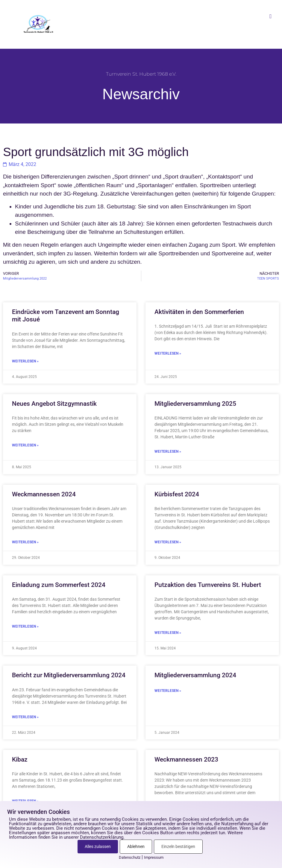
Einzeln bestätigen (178, 846)
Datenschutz (130, 857)
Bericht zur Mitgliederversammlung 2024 (69, 675)
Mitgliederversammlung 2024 (195, 675)
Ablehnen (136, 846)
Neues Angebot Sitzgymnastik (54, 404)
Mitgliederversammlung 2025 (195, 404)
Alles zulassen (98, 846)
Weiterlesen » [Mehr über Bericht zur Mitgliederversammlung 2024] (25, 717)
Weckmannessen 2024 (44, 494)
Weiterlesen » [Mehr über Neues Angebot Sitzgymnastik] (25, 445)
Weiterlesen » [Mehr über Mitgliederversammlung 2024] (168, 691)
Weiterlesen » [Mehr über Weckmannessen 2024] (25, 542)
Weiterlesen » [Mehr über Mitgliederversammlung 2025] (168, 451)
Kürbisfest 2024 (177, 494)
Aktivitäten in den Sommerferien (199, 312)
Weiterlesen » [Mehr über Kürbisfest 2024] (168, 542)
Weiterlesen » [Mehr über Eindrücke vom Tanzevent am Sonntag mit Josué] (25, 361)
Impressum (154, 857)
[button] (271, 16)
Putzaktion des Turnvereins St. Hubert (208, 585)
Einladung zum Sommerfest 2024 (59, 585)
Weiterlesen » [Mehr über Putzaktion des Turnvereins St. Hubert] (168, 633)
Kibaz (20, 759)
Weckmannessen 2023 (186, 759)
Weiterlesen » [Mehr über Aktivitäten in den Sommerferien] (168, 353)
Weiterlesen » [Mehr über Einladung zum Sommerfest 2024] (25, 626)
